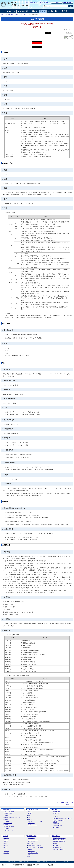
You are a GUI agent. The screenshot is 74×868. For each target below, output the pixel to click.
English (57, 3)
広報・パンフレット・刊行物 (35, 821)
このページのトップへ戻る (66, 803)
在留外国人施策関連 (33, 853)
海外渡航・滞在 (32, 836)
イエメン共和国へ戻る (67, 805)
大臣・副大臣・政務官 (9, 812)
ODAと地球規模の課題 (58, 820)
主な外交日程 (56, 814)
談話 (29, 816)
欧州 (5, 847)
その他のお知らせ (32, 825)
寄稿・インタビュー (33, 819)
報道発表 (30, 814)
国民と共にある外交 (58, 826)
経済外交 (55, 822)
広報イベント (31, 823)
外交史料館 (6, 829)
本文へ (27, 3)
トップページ (4, 15)
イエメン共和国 (22, 15)
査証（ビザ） (31, 851)
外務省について (7, 810)
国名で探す (6, 853)
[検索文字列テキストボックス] (56, 6)
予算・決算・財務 (8, 823)
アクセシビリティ (19, 862)
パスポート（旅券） (33, 840)
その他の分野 (56, 828)
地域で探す (6, 838)
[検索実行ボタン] (71, 6)
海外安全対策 (31, 838)
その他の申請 (56, 846)
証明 (29, 857)
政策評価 (6, 825)
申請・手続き (56, 836)
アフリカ (7, 851)
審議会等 (6, 819)
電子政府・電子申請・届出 (59, 838)
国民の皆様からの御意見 (59, 849)
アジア (6, 840)
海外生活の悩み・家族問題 (35, 846)
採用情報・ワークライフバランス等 (12, 818)
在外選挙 (30, 849)
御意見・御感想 (34, 3)
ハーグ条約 (31, 844)
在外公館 (6, 816)
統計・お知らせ (32, 855)
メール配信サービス (58, 847)
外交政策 (54, 810)
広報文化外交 (56, 824)
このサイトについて (8, 831)
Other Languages (68, 3)
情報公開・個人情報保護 (59, 840)
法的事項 (10, 862)
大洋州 (6, 842)
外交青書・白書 (57, 812)
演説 (29, 818)
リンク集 (48, 3)
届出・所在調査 (32, 842)
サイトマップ (42, 3)
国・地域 (11, 15)
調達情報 (55, 844)
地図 (30, 865)
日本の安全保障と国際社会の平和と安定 (62, 818)
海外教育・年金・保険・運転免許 (36, 847)
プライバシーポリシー (30, 862)
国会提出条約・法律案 (9, 827)
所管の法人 (6, 821)
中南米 (6, 846)
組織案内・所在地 (8, 814)
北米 (5, 844)
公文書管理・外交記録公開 (59, 842)
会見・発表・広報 (33, 810)
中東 (16, 15)
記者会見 (30, 812)
